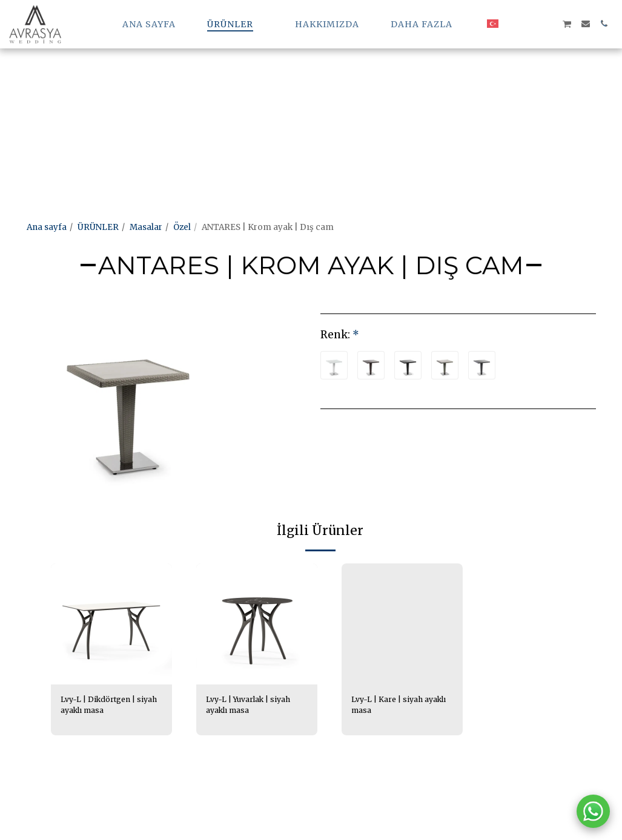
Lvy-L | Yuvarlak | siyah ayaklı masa (253, 706)
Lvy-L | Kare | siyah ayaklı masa (390, 706)
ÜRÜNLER (98, 227)
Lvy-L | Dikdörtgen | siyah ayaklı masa (102, 706)
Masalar (146, 227)
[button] (512, 24)
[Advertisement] (305, 85)
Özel (182, 227)
